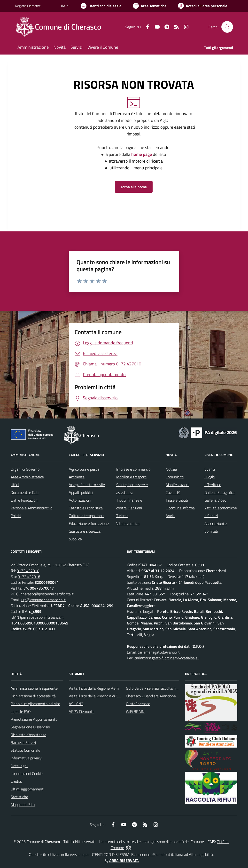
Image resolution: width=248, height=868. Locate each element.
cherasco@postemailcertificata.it (47, 594)
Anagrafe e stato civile (87, 485)
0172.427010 (28, 571)
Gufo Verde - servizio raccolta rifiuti (154, 688)
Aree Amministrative (27, 477)
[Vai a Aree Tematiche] (150, 6)
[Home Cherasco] (61, 27)
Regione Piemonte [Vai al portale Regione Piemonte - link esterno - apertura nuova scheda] (28, 6)
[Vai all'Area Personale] (203, 6)
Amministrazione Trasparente (34, 688)
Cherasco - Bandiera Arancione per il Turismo (162, 696)
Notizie (171, 469)
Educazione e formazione (89, 523)
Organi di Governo (25, 469)
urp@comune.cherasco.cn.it (43, 600)
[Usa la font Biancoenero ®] (101, 6)
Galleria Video (215, 500)
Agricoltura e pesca (84, 469)
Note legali (19, 766)
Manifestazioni (177, 485)
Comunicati (175, 477)
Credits (16, 781)
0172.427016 (29, 576)
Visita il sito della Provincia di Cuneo (97, 696)
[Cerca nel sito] (227, 27)
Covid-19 (173, 492)
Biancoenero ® (143, 854)
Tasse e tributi (177, 500)
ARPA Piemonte (82, 711)
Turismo (122, 516)
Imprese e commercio (133, 469)
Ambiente (77, 477)
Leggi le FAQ (21, 711)
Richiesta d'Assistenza (28, 735)
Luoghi (210, 477)
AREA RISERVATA (121, 860)
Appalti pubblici (81, 492)
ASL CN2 (76, 704)
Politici (16, 516)
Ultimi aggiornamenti (27, 789)
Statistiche (19, 797)
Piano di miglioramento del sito (35, 704)
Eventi (210, 469)
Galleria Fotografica (220, 492)
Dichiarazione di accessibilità (33, 696)
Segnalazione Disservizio (30, 727)
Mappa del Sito (23, 805)
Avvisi (170, 516)
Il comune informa (180, 508)
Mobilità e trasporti (131, 477)
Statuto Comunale (25, 750)
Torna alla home (134, 187)
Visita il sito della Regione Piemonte (97, 688)
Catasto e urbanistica (86, 508)
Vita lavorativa (128, 523)
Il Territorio (213, 485)
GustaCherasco (138, 704)
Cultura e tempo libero (87, 516)
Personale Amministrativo (31, 508)
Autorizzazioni (80, 500)
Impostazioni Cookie (27, 773)
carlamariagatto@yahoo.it (159, 652)
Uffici (15, 485)
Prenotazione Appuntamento (34, 719)
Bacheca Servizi (23, 742)
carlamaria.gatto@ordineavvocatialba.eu (167, 658)
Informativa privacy (26, 758)
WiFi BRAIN (135, 711)
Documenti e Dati (25, 492)
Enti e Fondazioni (24, 500)
